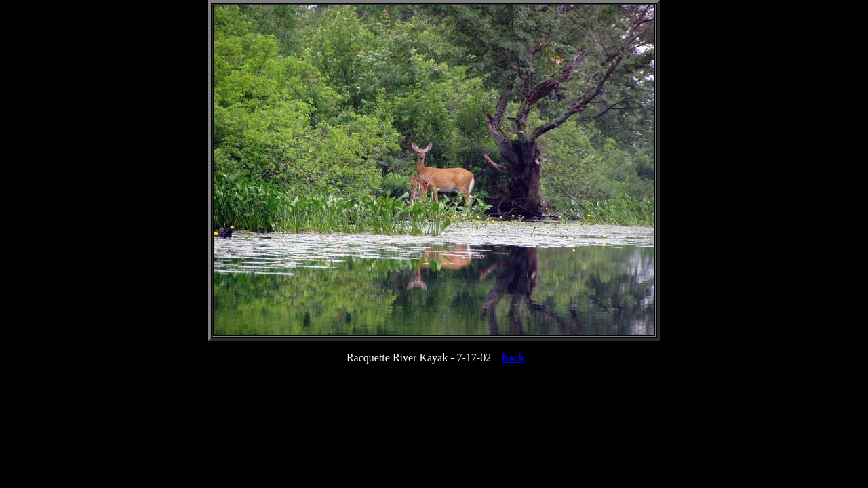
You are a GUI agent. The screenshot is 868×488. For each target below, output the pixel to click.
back (513, 358)
